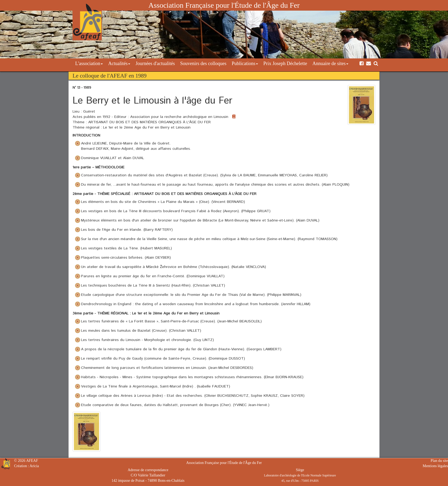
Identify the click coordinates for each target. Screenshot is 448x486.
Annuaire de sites (330, 63)
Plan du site (439, 461)
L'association (89, 63)
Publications (245, 63)
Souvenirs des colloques (203, 63)
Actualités (119, 63)
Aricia (34, 466)
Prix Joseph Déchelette (285, 63)
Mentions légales (435, 466)
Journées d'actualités (155, 63)
